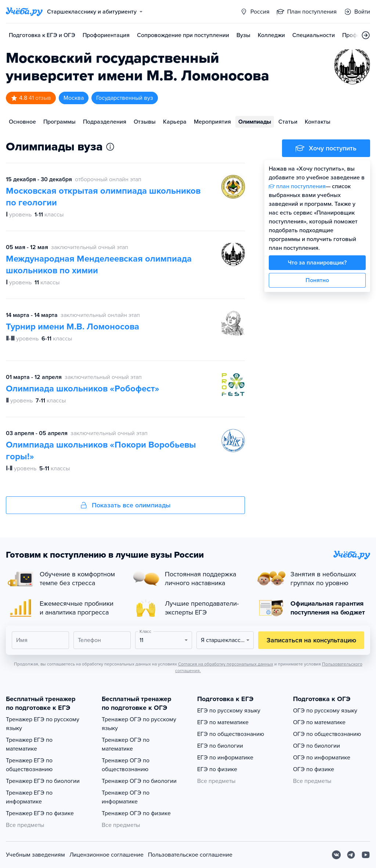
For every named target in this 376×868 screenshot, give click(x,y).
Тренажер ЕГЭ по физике (40, 813)
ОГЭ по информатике (322, 758)
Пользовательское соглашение (190, 855)
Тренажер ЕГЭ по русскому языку (43, 724)
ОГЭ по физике (314, 769)
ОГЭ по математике (319, 722)
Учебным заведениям (35, 855)
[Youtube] (366, 855)
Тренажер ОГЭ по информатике (126, 797)
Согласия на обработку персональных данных (226, 664)
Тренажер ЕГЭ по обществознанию (29, 765)
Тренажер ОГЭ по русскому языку (139, 724)
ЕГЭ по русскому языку (229, 711)
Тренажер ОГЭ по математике (126, 744)
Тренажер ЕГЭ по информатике (29, 797)
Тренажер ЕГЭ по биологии (43, 781)
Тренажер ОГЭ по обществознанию (126, 765)
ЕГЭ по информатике (225, 758)
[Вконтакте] (336, 855)
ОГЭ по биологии (317, 746)
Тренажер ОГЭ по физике (136, 813)
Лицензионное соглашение (106, 855)
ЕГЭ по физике (217, 769)
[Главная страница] (24, 12)
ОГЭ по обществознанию (327, 734)
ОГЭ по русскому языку (325, 711)
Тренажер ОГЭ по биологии (139, 781)
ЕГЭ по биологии (220, 746)
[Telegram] (351, 855)
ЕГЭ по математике (223, 722)
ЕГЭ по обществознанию (231, 734)
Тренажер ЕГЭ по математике (29, 744)
